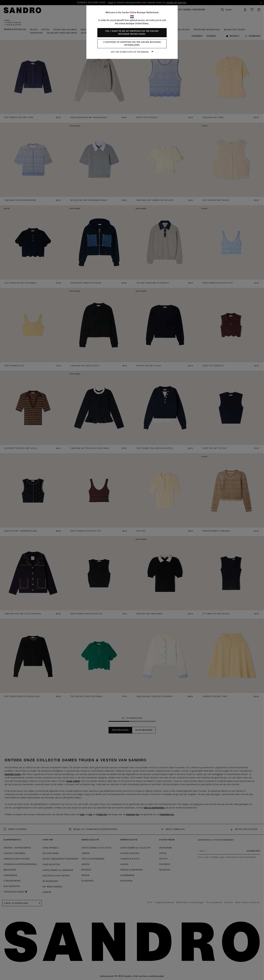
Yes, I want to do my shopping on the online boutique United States (132, 33)
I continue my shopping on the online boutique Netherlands (132, 44)
